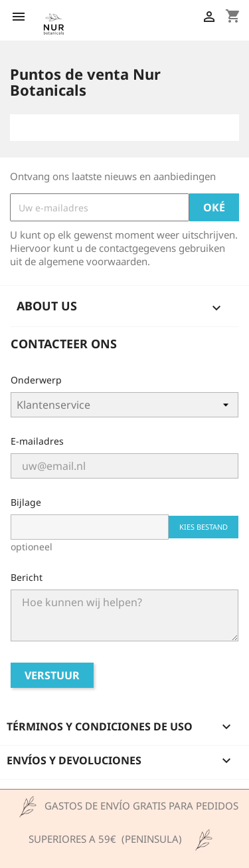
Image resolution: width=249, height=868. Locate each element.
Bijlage (26, 502)
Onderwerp (36, 380)
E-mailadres (37, 441)
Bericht (27, 577)
